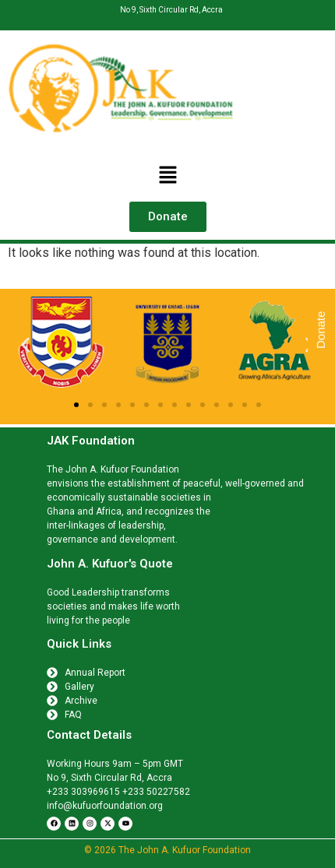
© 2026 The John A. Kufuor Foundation (167, 850)
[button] (167, 176)
